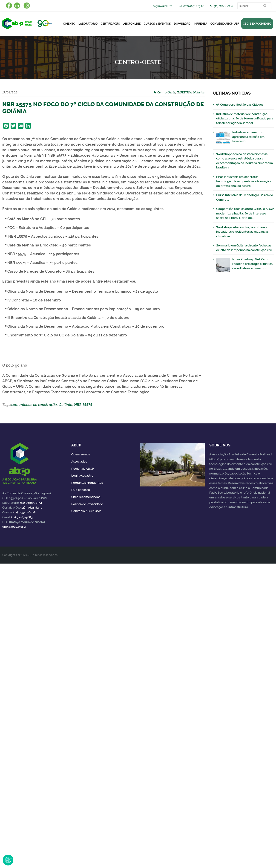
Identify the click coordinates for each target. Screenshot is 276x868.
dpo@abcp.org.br (14, 527)
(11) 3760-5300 (224, 6)
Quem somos (81, 454)
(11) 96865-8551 (31, 503)
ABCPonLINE (132, 24)
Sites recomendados (86, 497)
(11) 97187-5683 (22, 517)
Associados (79, 461)
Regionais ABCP (83, 469)
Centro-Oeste (166, 92)
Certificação (110, 24)
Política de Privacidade (87, 504)
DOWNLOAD (182, 24)
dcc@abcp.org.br (193, 6)
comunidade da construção (34, 405)
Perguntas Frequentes (87, 483)
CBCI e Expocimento (257, 24)
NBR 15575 (83, 405)
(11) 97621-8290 (31, 508)
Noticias (199, 92)
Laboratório (88, 24)
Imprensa (200, 24)
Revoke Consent (8, 860)
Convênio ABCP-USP (225, 24)
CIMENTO (69, 24)
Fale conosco (81, 490)
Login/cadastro (162, 6)
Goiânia (65, 405)
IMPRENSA (184, 92)
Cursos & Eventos (157, 24)
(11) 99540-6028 (24, 512)
